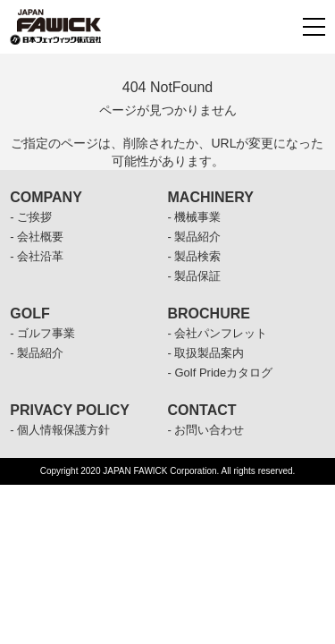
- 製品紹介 (195, 237)
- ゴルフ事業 (42, 333)
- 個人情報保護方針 (60, 430)
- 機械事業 (195, 217)
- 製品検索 (195, 256)
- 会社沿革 (37, 256)
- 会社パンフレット (218, 333)
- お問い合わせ (206, 430)
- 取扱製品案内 (206, 353)
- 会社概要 (37, 237)
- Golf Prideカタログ (221, 373)
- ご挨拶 (31, 217)
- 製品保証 (195, 276)
